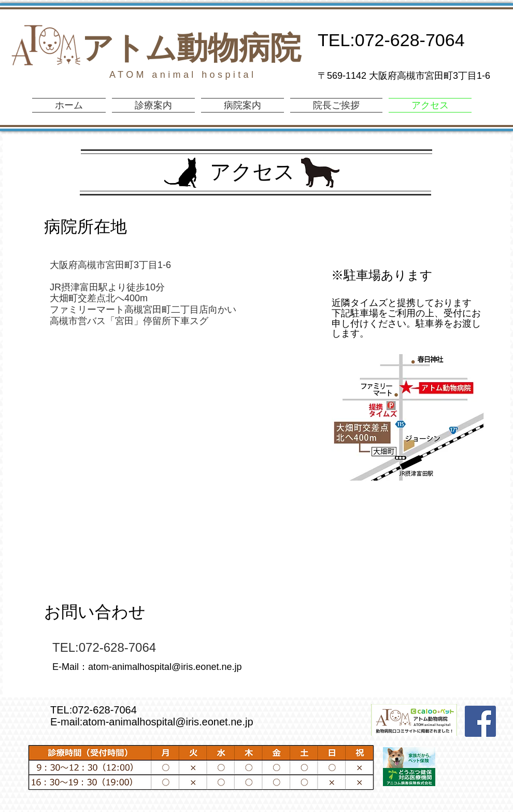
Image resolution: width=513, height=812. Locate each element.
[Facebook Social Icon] (480, 721)
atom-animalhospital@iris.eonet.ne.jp (165, 667)
